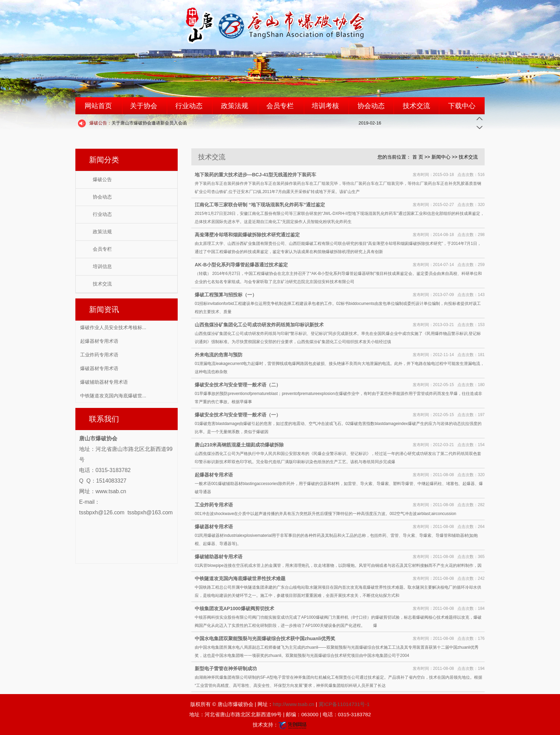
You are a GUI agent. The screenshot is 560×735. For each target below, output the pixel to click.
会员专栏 (280, 106)
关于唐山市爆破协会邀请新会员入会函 (138, 123)
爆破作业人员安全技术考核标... (113, 327)
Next (480, 127)
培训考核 (325, 106)
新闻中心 (441, 157)
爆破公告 (102, 180)
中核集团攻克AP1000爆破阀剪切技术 (234, 608)
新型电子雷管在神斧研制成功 (226, 668)
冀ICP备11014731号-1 (344, 704)
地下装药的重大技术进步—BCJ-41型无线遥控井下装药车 (255, 175)
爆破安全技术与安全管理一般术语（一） (238, 415)
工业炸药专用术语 (99, 355)
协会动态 (371, 106)
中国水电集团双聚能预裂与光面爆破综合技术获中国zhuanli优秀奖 (265, 638)
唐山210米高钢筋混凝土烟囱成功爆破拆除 (239, 445)
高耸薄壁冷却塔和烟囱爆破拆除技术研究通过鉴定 (247, 235)
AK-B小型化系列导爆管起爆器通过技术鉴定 (241, 265)
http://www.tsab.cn (294, 704)
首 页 (418, 157)
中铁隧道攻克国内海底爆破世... (113, 396)
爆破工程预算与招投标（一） (226, 295)
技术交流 (416, 106)
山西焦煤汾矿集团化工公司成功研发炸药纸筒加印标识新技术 (259, 325)
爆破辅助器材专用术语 (104, 382)
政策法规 (235, 106)
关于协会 (144, 106)
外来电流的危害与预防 (219, 355)
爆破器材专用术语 (99, 368)
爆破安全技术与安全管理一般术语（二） (238, 385)
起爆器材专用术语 (99, 341)
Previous (480, 119)
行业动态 (189, 106)
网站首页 (98, 106)
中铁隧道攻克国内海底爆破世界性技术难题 (240, 578)
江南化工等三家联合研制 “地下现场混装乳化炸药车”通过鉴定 (260, 205)
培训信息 (102, 267)
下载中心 (462, 106)
